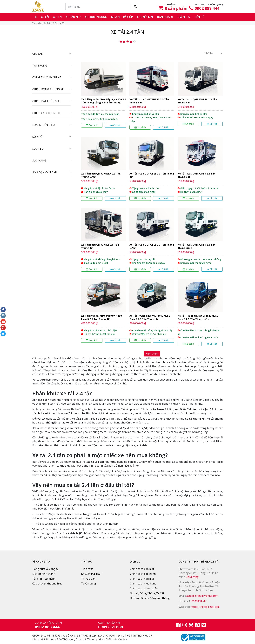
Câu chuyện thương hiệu (47, 584)
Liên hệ (199, 17)
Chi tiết (115, 125)
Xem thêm (152, 354)
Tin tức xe (87, 569)
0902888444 (199, 601)
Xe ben (57, 17)
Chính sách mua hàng (143, 584)
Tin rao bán (88, 579)
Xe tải (45, 17)
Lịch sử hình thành (44, 574)
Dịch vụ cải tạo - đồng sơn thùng (150, 598)
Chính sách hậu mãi (142, 579)
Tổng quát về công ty (45, 569)
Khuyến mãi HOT (91, 574)
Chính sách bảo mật (142, 569)
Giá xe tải (184, 17)
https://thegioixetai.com (205, 607)
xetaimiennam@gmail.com (202, 596)
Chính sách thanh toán (144, 588)
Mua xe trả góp (122, 17)
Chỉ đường (192, 577)
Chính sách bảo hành (143, 574)
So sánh (92, 125)
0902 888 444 (207, 8)
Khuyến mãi (145, 17)
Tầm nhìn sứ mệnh (44, 579)
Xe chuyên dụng (96, 17)
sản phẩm (176, 8)
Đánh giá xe (165, 17)
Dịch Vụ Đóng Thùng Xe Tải (147, 593)
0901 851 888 (111, 627)
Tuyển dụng (89, 584)
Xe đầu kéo (73, 17)
